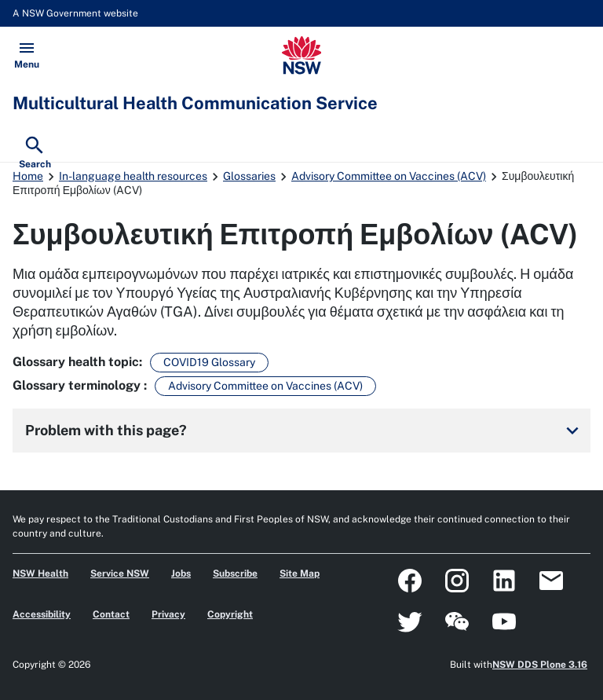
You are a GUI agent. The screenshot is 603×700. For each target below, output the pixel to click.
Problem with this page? (305, 431)
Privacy (168, 614)
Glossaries (249, 176)
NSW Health (40, 574)
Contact (111, 614)
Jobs (181, 574)
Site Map (300, 574)
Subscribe (235, 574)
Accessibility (42, 614)
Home (28, 176)
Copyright (230, 614)
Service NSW (120, 574)
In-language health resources (133, 176)
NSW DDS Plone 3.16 (540, 665)
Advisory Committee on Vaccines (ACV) (389, 176)
